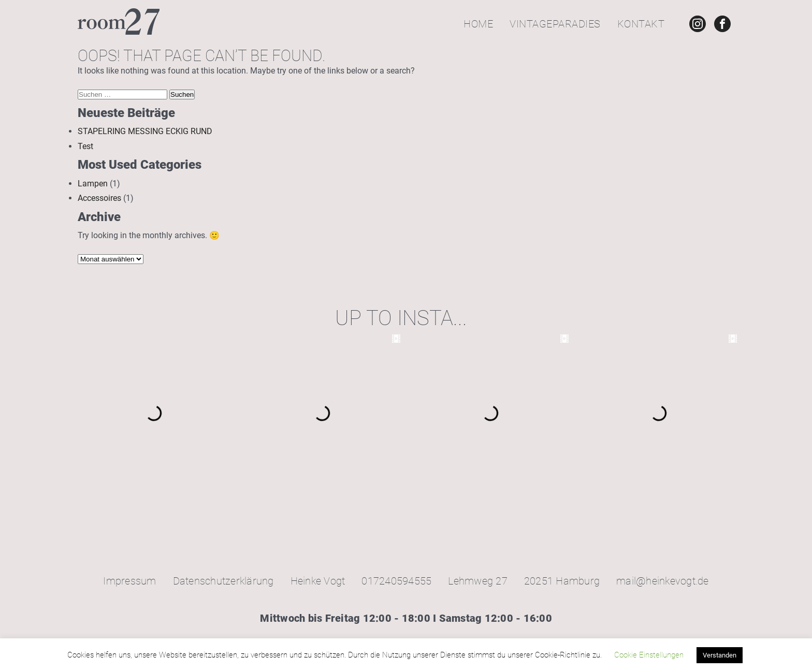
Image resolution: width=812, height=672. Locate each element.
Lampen (93, 184)
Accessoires (99, 198)
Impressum (129, 581)
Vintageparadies (555, 24)
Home (478, 24)
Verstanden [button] (720, 655)
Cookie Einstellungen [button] (649, 655)
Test (85, 146)
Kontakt (641, 24)
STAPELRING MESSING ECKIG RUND (145, 131)
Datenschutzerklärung (223, 581)
